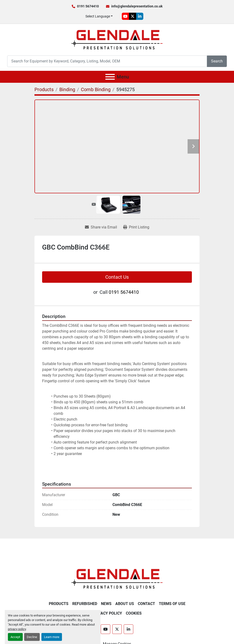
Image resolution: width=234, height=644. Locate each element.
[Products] (44, 89)
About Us (125, 604)
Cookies (134, 613)
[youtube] (125, 16)
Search (217, 61)
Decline (32, 637)
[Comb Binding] (96, 89)
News (106, 604)
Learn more (52, 637)
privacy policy (17, 629)
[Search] (107, 61)
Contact (146, 604)
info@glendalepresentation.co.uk (137, 6)
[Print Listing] (136, 227)
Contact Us (117, 277)
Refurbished (85, 604)
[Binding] (67, 89)
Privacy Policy (107, 613)
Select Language (98, 16)
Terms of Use (172, 604)
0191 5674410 (88, 6)
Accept (15, 637)
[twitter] (133, 16)
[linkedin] (140, 16)
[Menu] (110, 77)
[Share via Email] (101, 227)
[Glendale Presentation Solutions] (117, 579)
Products (59, 604)
